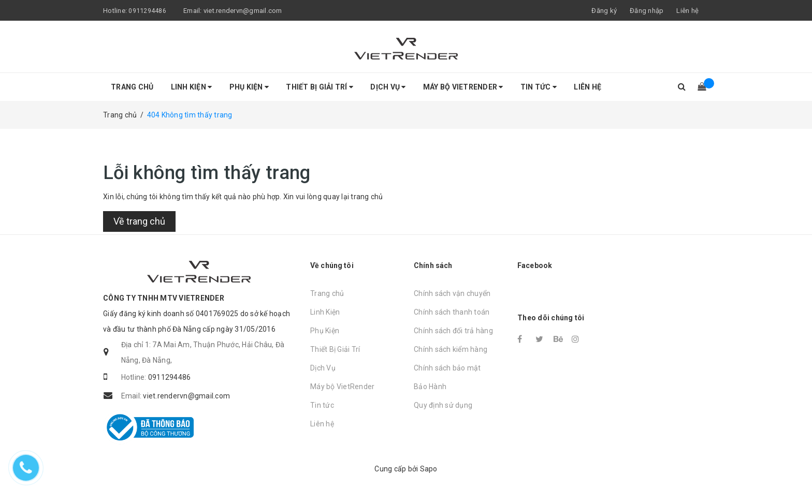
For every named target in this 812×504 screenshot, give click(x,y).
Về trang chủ (139, 221)
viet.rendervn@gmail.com (243, 11)
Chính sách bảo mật (447, 368)
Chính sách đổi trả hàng (453, 331)
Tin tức (539, 87)
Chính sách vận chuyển (452, 293)
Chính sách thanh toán (452, 312)
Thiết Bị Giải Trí (320, 87)
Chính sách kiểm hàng (451, 349)
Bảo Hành (430, 387)
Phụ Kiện (249, 87)
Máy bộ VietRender (463, 87)
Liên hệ (687, 11)
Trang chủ (132, 87)
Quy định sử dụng (443, 405)
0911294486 (147, 11)
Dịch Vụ (388, 87)
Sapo (429, 469)
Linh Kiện (192, 87)
